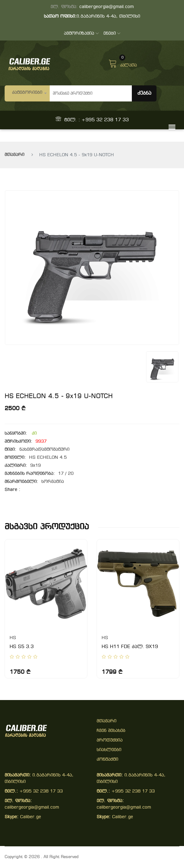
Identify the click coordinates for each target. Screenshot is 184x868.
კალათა (123, 63)
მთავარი (15, 155)
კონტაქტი (107, 760)
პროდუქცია (110, 740)
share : (13, 490)
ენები (112, 34)
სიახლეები (109, 750)
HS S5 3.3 (22, 647)
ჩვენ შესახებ (111, 731)
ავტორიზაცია (81, 34)
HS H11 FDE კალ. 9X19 (130, 647)
